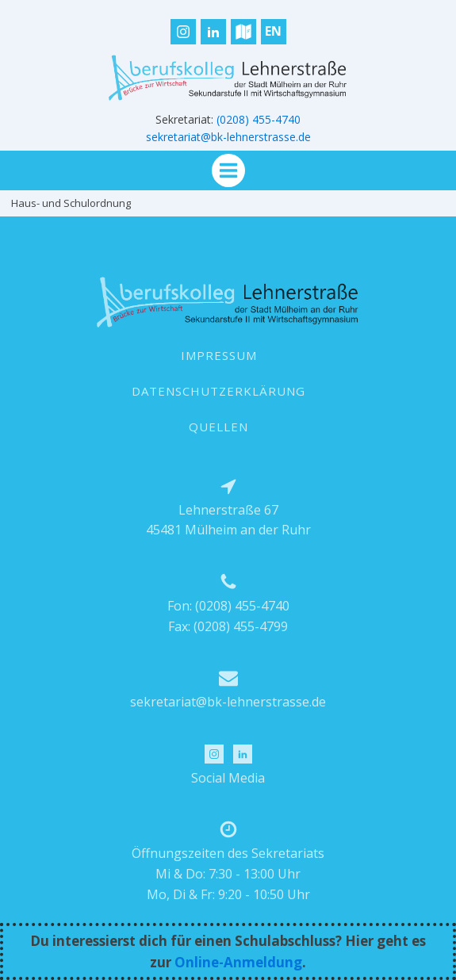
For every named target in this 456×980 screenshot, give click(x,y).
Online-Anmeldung (238, 962)
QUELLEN (218, 427)
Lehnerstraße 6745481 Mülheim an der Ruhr (228, 520)
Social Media (228, 778)
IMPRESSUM (219, 355)
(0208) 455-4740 (259, 119)
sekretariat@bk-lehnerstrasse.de (228, 137)
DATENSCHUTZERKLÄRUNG (218, 391)
